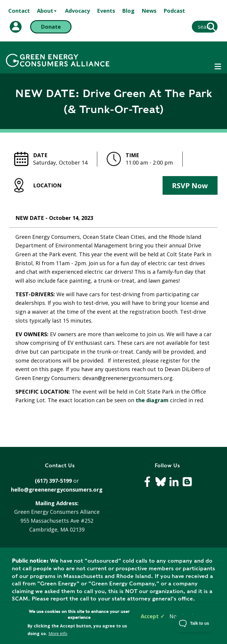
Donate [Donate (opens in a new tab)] (51, 27)
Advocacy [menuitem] (77, 11)
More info (58, 633)
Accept (150, 616)
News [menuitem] (149, 11)
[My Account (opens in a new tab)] (16, 27)
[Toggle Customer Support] (195, 623)
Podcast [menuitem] (174, 11)
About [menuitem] (45, 11)
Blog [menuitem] (128, 11)
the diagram (151, 400)
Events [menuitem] (106, 11)
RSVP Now (190, 185)
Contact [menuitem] (19, 11)
